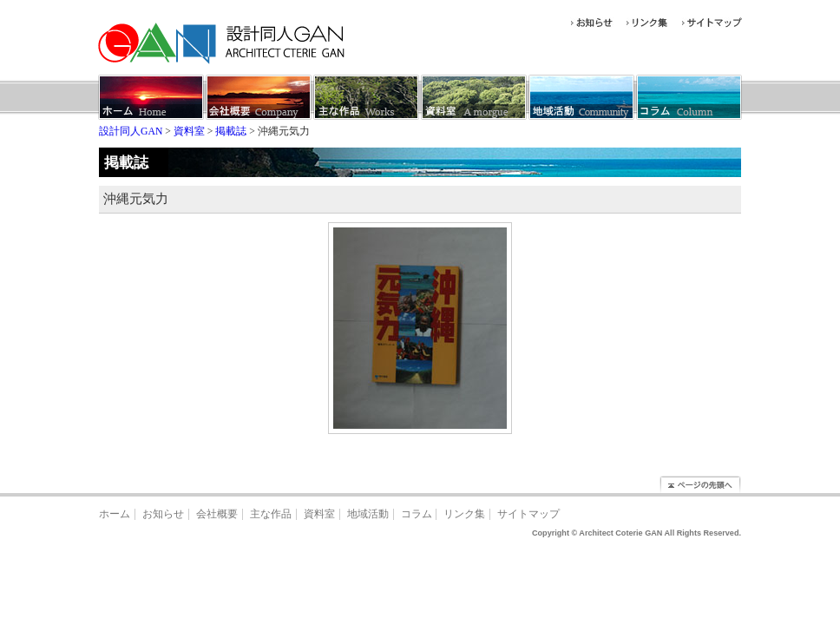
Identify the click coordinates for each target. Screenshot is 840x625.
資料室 (319, 514)
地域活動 (368, 514)
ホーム (115, 514)
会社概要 (217, 514)
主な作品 (271, 514)
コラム (417, 514)
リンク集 (464, 514)
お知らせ (163, 514)
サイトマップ (528, 514)
